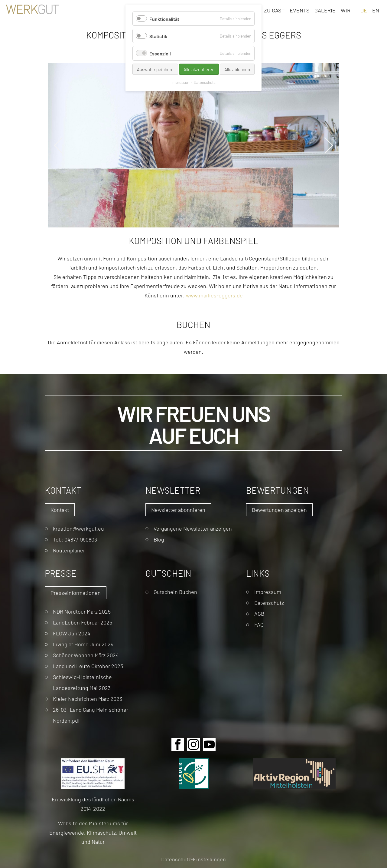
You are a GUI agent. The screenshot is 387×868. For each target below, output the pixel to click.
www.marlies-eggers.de (214, 295)
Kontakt (60, 510)
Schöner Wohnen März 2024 (86, 655)
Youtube (209, 744)
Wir (346, 10)
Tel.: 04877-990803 (75, 539)
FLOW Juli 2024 (72, 633)
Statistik (158, 36)
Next (329, 145)
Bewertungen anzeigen (279, 510)
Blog (159, 539)
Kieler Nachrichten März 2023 (88, 699)
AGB (259, 613)
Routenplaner (69, 550)
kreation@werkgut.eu (78, 528)
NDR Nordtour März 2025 (82, 611)
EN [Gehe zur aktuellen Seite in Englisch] (376, 10)
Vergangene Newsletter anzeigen (193, 528)
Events (300, 10)
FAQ (259, 624)
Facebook (178, 744)
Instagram (193, 744)
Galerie (325, 10)
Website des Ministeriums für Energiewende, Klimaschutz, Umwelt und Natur (93, 832)
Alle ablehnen (237, 69)
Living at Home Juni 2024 (83, 644)
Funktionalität (164, 19)
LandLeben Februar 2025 (83, 622)
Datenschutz (269, 603)
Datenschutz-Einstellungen (193, 859)
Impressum (268, 592)
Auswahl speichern (155, 69)
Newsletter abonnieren (178, 510)
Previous (58, 145)
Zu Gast (274, 10)
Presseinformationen (76, 593)
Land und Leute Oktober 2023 (88, 666)
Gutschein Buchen (175, 592)
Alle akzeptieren (199, 69)
